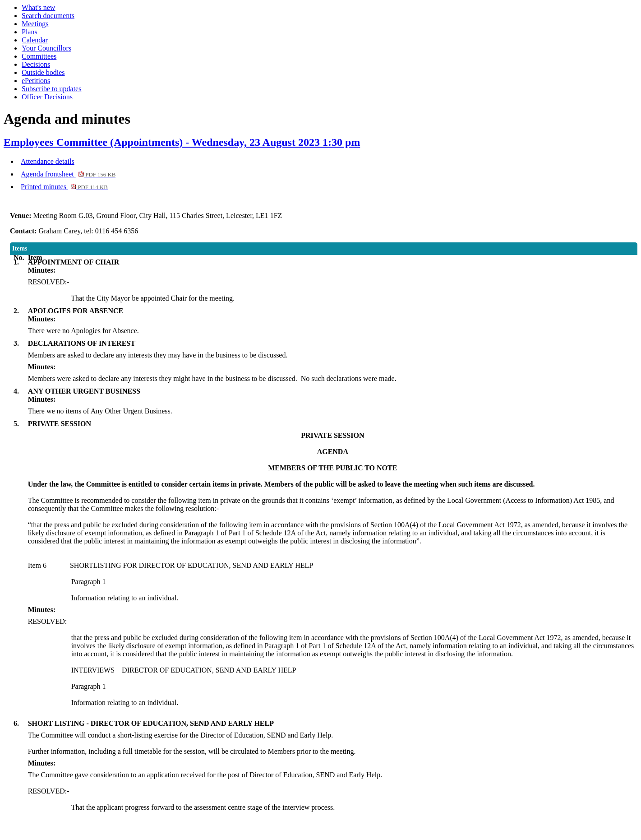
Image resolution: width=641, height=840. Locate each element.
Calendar (35, 40)
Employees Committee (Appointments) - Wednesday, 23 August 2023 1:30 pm (182, 142)
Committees (39, 56)
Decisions (36, 64)
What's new (38, 7)
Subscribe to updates (51, 89)
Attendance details (48, 161)
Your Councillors (46, 48)
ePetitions (36, 81)
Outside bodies (43, 72)
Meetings (35, 24)
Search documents (48, 16)
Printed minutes (64, 187)
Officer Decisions (47, 97)
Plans (30, 32)
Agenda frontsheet (68, 174)
